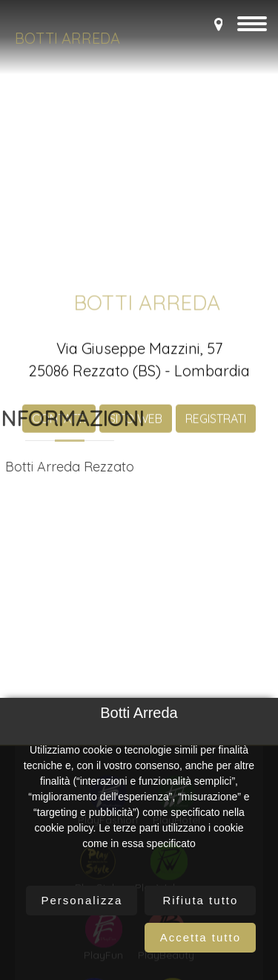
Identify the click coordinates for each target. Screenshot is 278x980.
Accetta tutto (201, 937)
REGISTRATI (216, 547)
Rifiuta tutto (200, 900)
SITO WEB (136, 547)
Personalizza (82, 900)
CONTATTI (59, 547)
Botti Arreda (67, 38)
